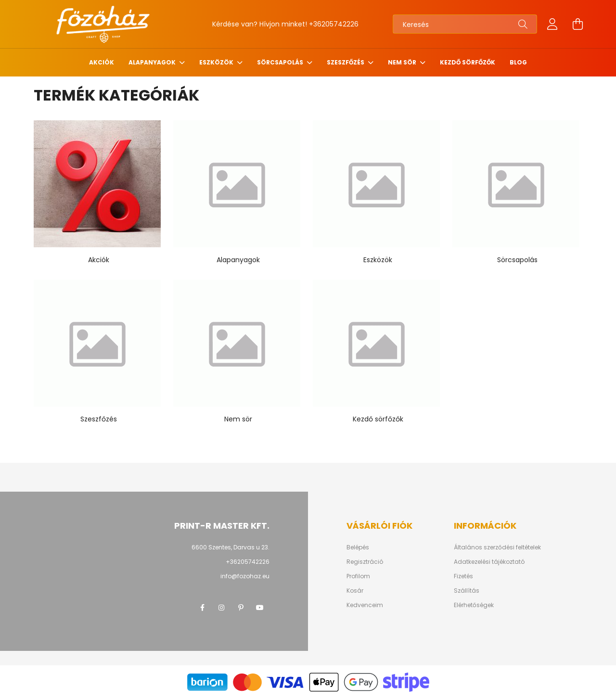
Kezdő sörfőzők (468, 62)
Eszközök (217, 62)
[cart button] (577, 24)
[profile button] (552, 24)
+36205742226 (334, 24)
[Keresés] (465, 24)
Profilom (358, 576)
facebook (202, 608)
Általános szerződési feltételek (497, 547)
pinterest (241, 608)
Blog (518, 62)
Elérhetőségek (474, 605)
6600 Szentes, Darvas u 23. (231, 547)
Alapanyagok (153, 62)
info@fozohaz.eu (245, 576)
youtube (260, 608)
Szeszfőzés (346, 62)
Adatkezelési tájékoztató (489, 562)
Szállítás (467, 591)
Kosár (355, 591)
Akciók (102, 62)
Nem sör (403, 62)
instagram (221, 608)
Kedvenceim (365, 605)
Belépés (358, 547)
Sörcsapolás (281, 62)
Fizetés (463, 576)
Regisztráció (365, 562)
